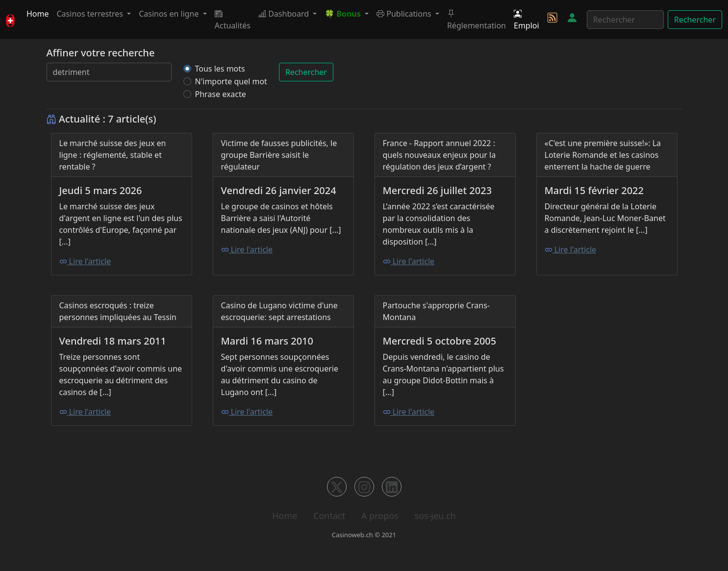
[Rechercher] (625, 20)
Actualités (233, 20)
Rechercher (695, 20)
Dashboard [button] (285, 14)
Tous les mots (220, 69)
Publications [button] (405, 14)
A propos (380, 516)
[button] (347, 14)
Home (38, 14)
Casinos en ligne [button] (170, 14)
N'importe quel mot (231, 81)
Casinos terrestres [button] (91, 14)
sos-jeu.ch (435, 516)
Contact (329, 516)
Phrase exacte (221, 94)
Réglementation (477, 20)
